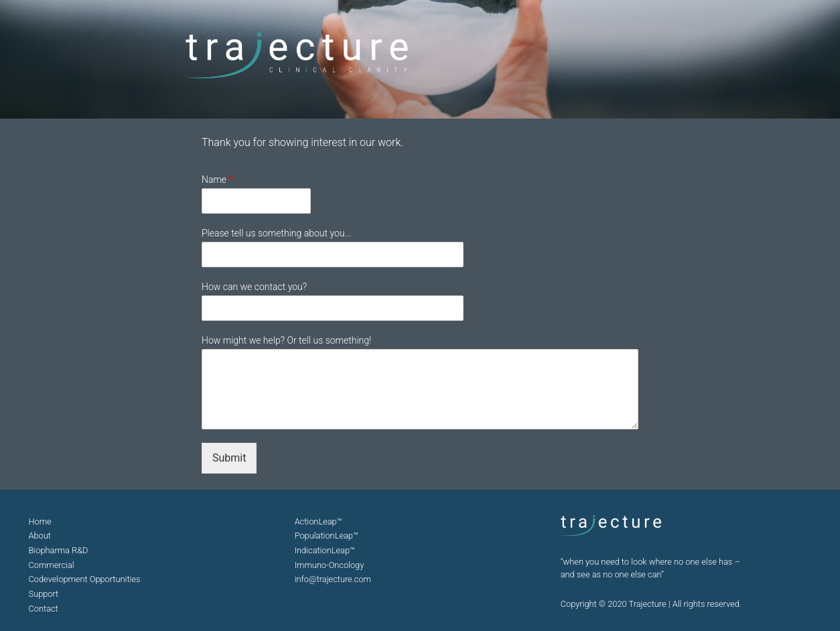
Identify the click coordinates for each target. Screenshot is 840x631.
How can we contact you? (254, 287)
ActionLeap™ (319, 521)
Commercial (52, 565)
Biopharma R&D (59, 550)
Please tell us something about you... (277, 233)
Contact (44, 609)
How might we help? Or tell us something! (286, 340)
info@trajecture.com (333, 579)
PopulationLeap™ (327, 536)
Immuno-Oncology (330, 565)
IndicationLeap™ (325, 550)
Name (217, 180)
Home (40, 521)
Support (44, 594)
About (40, 536)
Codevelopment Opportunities (85, 579)
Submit (229, 458)
